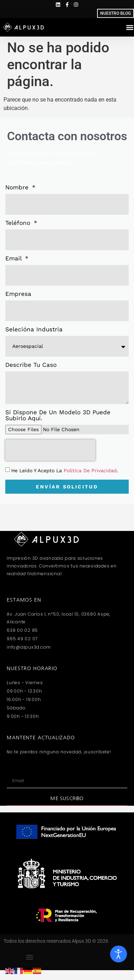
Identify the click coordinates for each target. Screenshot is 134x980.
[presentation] (50, 450)
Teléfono (19, 223)
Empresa (18, 294)
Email (14, 259)
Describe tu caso (31, 365)
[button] (30, 957)
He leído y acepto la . (65, 470)
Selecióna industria (34, 330)
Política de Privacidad (90, 470)
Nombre (18, 188)
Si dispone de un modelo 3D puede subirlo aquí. (58, 416)
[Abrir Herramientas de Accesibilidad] (119, 954)
